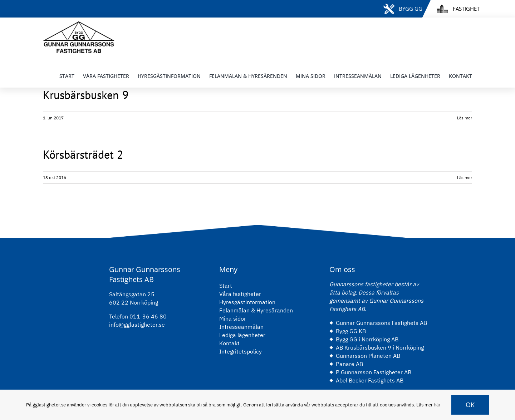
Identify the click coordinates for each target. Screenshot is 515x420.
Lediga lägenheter (242, 335)
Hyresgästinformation (247, 302)
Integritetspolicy (241, 351)
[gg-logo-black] (79, 24)
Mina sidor (233, 318)
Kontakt (229, 343)
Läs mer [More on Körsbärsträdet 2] (465, 177)
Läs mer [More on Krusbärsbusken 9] (465, 118)
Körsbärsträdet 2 (83, 154)
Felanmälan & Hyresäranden (256, 310)
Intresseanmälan (241, 327)
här (437, 405)
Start (226, 286)
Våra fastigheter (240, 294)
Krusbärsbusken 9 (86, 95)
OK (470, 405)
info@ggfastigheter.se (137, 325)
